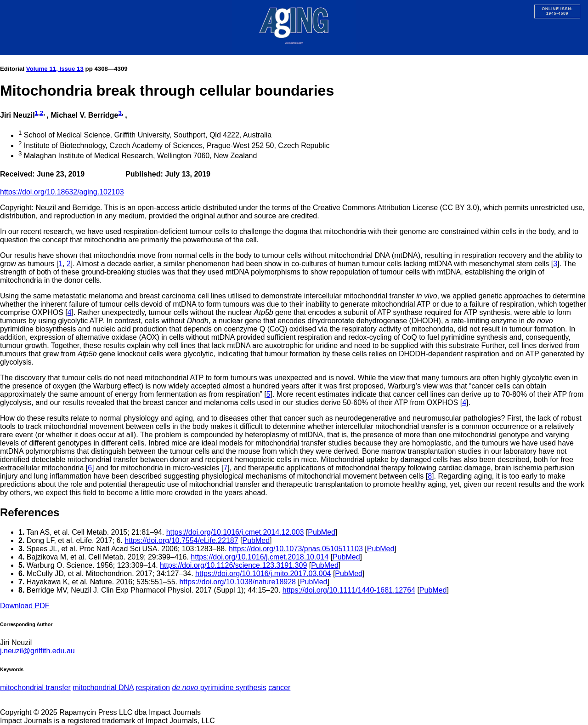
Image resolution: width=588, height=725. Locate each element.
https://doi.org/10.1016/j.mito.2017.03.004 (263, 574)
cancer (279, 688)
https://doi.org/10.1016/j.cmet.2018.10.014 (260, 557)
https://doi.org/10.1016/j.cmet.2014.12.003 (235, 532)
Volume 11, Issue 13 (55, 69)
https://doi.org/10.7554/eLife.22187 (181, 540)
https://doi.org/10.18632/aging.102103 (62, 192)
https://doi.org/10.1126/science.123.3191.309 (233, 565)
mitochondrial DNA (103, 688)
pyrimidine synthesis (219, 688)
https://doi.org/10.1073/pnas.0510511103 (296, 549)
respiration (153, 688)
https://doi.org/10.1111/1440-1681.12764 (349, 590)
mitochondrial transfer (35, 688)
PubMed (322, 532)
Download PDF (25, 606)
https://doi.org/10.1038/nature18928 (237, 582)
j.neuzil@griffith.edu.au (37, 651)
